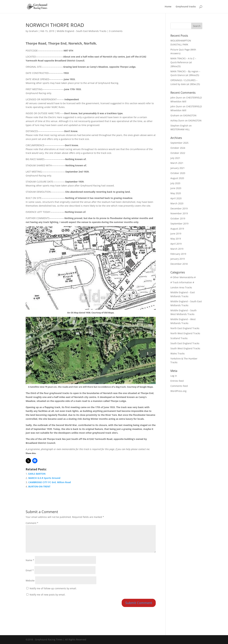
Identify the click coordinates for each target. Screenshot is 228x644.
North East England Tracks (185, 328)
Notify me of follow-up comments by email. (53, 588)
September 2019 (179, 224)
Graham (33, 31)
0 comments (116, 31)
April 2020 (176, 198)
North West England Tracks (185, 333)
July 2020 (175, 183)
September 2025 (179, 143)
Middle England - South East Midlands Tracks (82, 31)
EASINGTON (190, 115)
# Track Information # (182, 282)
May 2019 (176, 239)
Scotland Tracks (179, 338)
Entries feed (177, 381)
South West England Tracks (185, 348)
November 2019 (179, 213)
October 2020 (178, 173)
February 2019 (178, 254)
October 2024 (178, 148)
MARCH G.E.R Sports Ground (44, 478)
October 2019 (178, 218)
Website (30, 581)
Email (30, 570)
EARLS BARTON (37, 474)
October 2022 (178, 153)
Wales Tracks (178, 353)
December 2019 (179, 208)
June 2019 (176, 234)
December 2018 (179, 264)
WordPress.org (178, 391)
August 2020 (177, 178)
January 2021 (178, 168)
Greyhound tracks (186, 7)
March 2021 (177, 163)
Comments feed (179, 386)
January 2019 (178, 259)
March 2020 (177, 203)
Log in (174, 376)
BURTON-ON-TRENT (39, 486)
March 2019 (177, 249)
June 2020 (176, 188)
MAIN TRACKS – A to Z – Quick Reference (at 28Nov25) (183, 62)
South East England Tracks (185, 343)
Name (30, 560)
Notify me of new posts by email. (48, 595)
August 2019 (177, 229)
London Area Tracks (181, 287)
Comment (32, 523)
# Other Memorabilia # (183, 277)
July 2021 (175, 158)
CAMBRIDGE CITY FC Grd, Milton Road (50, 482)
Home (168, 7)
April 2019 (176, 244)
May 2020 (176, 193)
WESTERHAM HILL (180, 129)
